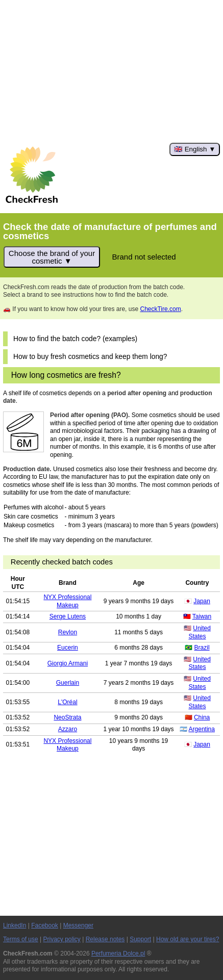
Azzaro (68, 729)
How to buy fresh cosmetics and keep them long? (90, 357)
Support (140, 939)
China (202, 717)
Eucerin (68, 648)
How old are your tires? (188, 939)
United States (200, 632)
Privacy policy (62, 939)
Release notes (105, 939)
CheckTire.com (160, 309)
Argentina (202, 729)
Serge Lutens (68, 616)
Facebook (45, 925)
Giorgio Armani (68, 663)
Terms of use (21, 939)
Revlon (68, 632)
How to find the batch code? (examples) (75, 339)
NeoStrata (67, 717)
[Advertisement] (111, 71)
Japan (202, 601)
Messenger (78, 925)
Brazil (202, 648)
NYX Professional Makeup (67, 601)
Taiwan (202, 616)
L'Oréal (67, 702)
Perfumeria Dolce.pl (118, 953)
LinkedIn (15, 925)
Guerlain (68, 683)
